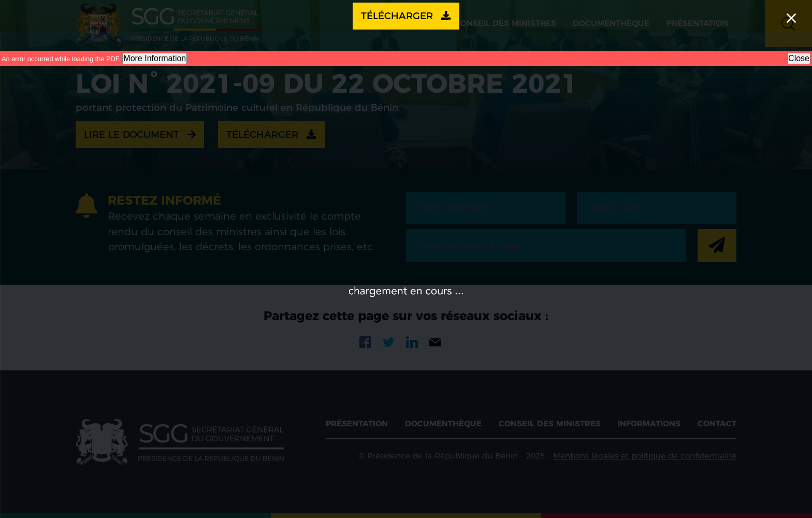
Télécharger (406, 16)
